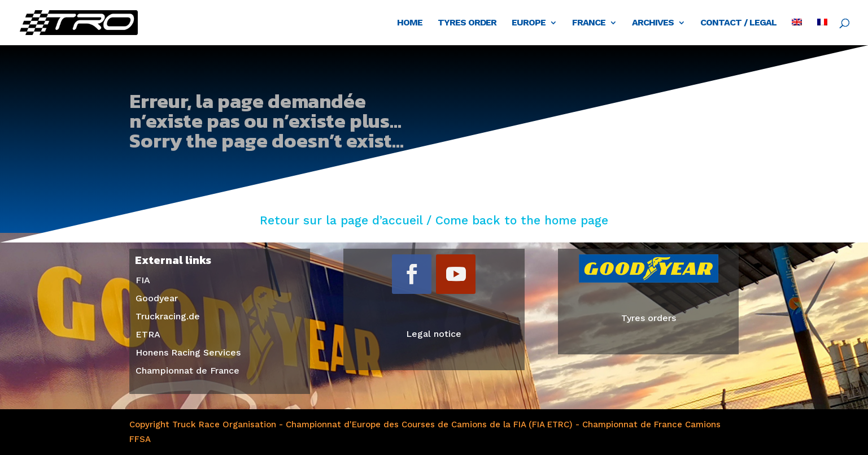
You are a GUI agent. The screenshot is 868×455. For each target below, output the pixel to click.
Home (410, 23)
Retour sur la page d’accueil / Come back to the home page (434, 220)
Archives (653, 23)
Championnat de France (187, 370)
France (589, 23)
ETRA (148, 334)
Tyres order (467, 23)
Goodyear (157, 298)
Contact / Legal (738, 23)
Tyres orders (649, 318)
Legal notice (434, 334)
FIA (143, 280)
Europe (529, 23)
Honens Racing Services (188, 352)
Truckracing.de (168, 316)
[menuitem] (797, 32)
